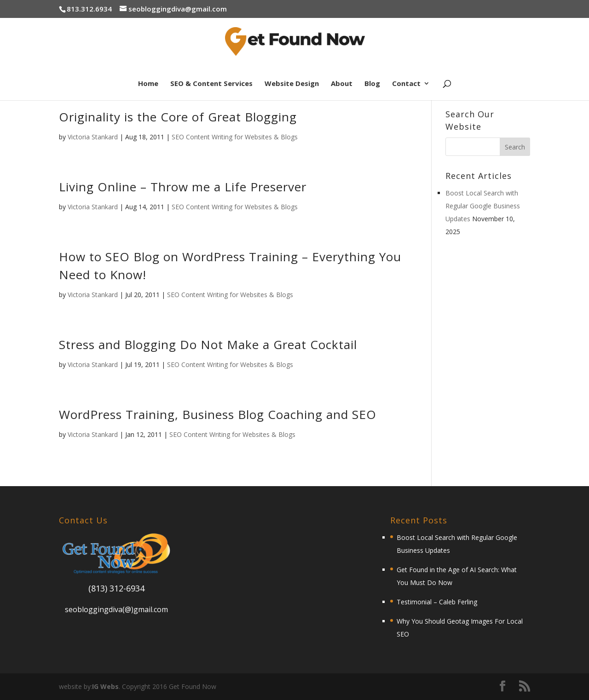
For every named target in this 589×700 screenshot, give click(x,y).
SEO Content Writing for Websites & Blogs (235, 137)
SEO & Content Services (211, 84)
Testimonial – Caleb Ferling (437, 602)
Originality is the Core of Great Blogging (178, 117)
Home (148, 84)
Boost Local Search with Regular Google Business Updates (483, 206)
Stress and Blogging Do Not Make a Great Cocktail (208, 344)
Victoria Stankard (93, 137)
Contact (406, 84)
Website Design (292, 84)
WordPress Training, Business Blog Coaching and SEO (218, 414)
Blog (372, 84)
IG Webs (105, 686)
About (342, 84)
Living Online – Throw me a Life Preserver (183, 187)
